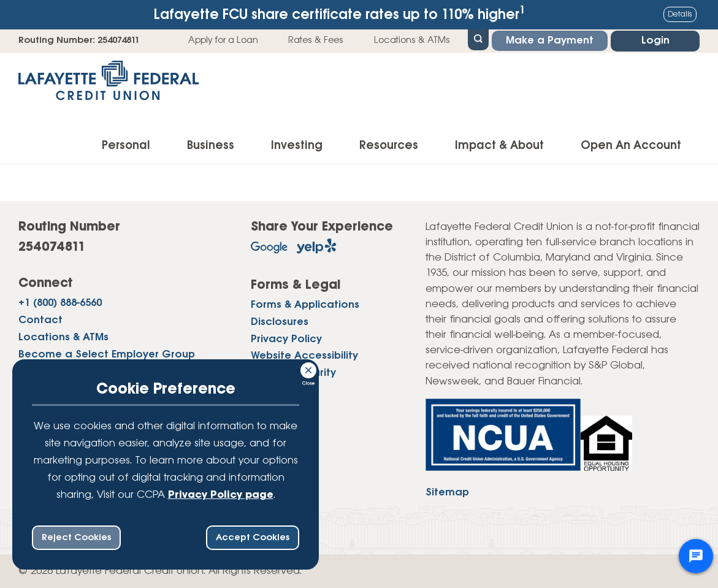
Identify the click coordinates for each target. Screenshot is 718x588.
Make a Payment (550, 41)
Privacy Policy (286, 339)
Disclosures (280, 322)
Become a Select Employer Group (107, 355)
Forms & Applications (305, 305)
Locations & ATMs (412, 40)
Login (655, 41)
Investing (297, 146)
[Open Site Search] (478, 39)
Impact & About (499, 146)
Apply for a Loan (223, 40)
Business (211, 146)
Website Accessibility (304, 356)
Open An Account (631, 146)
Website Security (293, 373)
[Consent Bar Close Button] (309, 368)
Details (680, 14)
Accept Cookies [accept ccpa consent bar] (253, 538)
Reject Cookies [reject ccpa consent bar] (76, 538)
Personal (126, 146)
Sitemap (447, 493)
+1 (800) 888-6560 (60, 303)
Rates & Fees (316, 40)
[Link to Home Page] (109, 84)
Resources (389, 146)
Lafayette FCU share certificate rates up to (340, 14)
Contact (40, 320)
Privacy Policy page (221, 495)
